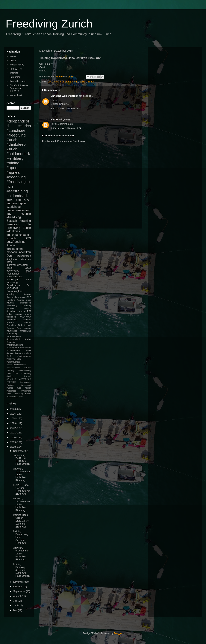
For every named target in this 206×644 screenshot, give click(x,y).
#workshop (12, 319)
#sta (29, 271)
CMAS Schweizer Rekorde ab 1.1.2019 (19, 88)
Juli (15, 601)
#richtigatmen (13, 350)
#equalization (24, 256)
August (17, 596)
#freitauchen (15, 249)
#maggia (11, 342)
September (20, 591)
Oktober (18, 586)
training (74, 82)
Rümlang (11, 300)
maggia (18, 314)
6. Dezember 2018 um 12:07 (66, 109)
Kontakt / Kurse (18, 81)
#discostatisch (13, 339)
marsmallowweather (17, 265)
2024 (13, 418)
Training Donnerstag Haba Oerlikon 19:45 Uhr (20, 537)
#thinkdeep (16, 144)
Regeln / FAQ (17, 65)
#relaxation (26, 348)
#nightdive (12, 259)
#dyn (9, 262)
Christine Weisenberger (64, 96)
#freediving (16, 177)
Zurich (83, 82)
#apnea (13, 172)
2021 (13, 433)
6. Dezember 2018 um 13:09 (66, 128)
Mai (16, 610)
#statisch (26, 259)
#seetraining (17, 191)
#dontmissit (14, 231)
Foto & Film (16, 69)
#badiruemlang (24, 371)
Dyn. (50, 82)
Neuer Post (16, 95)
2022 (13, 428)
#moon (28, 294)
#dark (9, 374)
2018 (13, 447)
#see (29, 350)
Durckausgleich (15, 291)
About (13, 60)
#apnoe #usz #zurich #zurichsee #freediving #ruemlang (19, 331)
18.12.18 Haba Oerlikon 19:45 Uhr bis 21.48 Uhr (21, 489)
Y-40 (21, 397)
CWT (28, 200)
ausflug (10, 294)
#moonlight (13, 279)
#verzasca (20, 353)
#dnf (29, 279)
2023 (13, 423)
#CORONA (25, 317)
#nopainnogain (16, 203)
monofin (12, 252)
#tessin (10, 353)
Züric (20, 325)
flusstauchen (13, 297)
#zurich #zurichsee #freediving (19, 130)
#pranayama (13, 348)
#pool (10, 268)
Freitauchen (13, 274)
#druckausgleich (15, 276)
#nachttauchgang (18, 235)
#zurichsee (14, 207)
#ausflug (10, 371)
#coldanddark (18, 154)
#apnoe (13, 168)
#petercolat (13, 271)
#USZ (28, 268)
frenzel (28, 325)
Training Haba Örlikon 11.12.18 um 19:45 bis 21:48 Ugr (21, 521)
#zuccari (27, 319)
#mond (22, 311)
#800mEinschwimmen (16, 365)
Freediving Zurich (49, 24)
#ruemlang (18, 394)
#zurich (11, 238)
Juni (16, 605)
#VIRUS (27, 368)
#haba (28, 339)
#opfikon (10, 385)
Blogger (118, 633)
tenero (28, 314)
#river (9, 394)
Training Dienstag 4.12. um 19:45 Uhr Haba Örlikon (21, 570)
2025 (13, 414)
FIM (29, 311)
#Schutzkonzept (13, 368)
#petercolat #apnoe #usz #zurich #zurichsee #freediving (19, 388)
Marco (54, 119)
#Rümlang (12, 282)
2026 (13, 409)
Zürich (91, 82)
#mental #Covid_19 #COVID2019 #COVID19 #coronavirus (19, 379)
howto (82, 141)
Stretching (12, 325)
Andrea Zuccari (19, 322)
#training (25, 221)
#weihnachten (24, 356)
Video (9, 314)
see (18, 200)
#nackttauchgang (15, 345)
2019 (13, 442)
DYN (28, 238)
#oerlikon (25, 252)
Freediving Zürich (19, 228)
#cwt (10, 200)
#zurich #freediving (19, 216)
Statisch (64, 82)
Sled (16, 397)
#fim (16, 374)
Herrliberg (15, 158)
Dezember (19, 451)
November (19, 582)
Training (14, 73)
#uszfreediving (16, 242)
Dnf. (29, 285)
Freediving (13, 224)
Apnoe (11, 245)
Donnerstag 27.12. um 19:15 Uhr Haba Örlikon (21, 459)
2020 (13, 437)
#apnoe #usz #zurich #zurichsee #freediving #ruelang (19, 303)
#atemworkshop (14, 336)
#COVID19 (12, 288)
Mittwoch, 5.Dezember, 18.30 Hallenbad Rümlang (21, 554)
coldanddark (17, 196)
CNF (29, 297)
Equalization (13, 285)
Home (13, 56)
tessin (23, 297)
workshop (11, 317)
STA (57, 82)
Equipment (15, 77)
